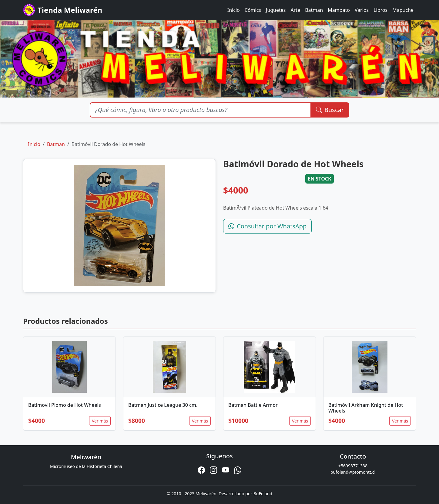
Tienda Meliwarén (63, 10)
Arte (296, 10)
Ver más (100, 421)
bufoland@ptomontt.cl (353, 472)
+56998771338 (353, 466)
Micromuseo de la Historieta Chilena (86, 466)
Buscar (330, 110)
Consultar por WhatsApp (267, 226)
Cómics (253, 10)
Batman (314, 10)
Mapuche (403, 10)
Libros (380, 10)
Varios (362, 10)
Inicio (234, 10)
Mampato (339, 10)
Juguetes (276, 10)
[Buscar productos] (200, 110)
